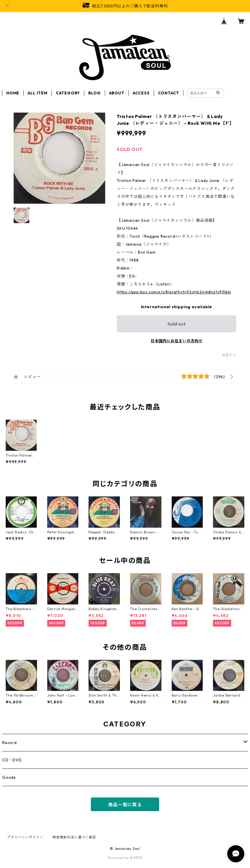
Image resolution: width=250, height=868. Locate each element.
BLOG (94, 93)
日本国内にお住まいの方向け (177, 341)
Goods (9, 777)
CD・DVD (12, 760)
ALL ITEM (37, 93)
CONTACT (169, 93)
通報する (229, 355)
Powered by (125, 858)
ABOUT (117, 93)
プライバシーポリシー (25, 837)
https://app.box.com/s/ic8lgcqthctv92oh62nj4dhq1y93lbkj (174, 292)
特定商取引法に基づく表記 (74, 837)
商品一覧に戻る (125, 805)
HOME (13, 93)
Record (10, 743)
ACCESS (141, 93)
